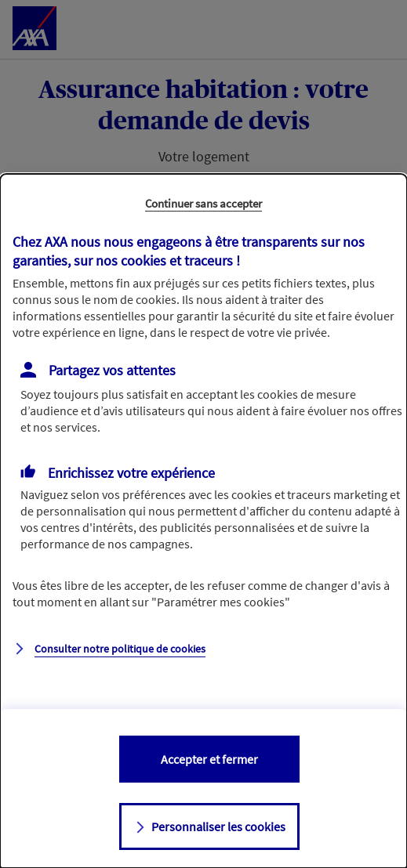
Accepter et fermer (209, 759)
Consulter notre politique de (120, 649)
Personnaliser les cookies (218, 826)
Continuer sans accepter (203, 203)
